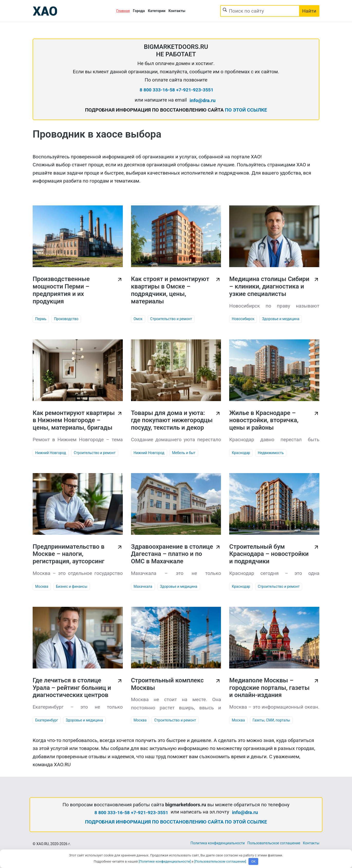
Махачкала (143, 586)
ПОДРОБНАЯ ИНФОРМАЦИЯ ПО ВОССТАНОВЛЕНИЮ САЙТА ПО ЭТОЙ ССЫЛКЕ (176, 822)
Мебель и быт (184, 453)
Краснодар (241, 453)
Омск (138, 319)
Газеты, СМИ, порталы (271, 720)
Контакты (177, 11)
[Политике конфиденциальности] (165, 861)
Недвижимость (271, 453)
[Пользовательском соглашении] (220, 861)
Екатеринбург (47, 720)
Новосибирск (243, 319)
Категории (157, 11)
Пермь (41, 319)
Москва (42, 586)
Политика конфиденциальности (218, 843)
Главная (123, 11)
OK (253, 861)
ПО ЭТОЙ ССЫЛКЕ (246, 110)
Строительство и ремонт (171, 319)
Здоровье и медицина (281, 319)
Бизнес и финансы (72, 586)
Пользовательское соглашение (274, 843)
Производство (66, 319)
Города (139, 11)
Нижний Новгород (51, 453)
